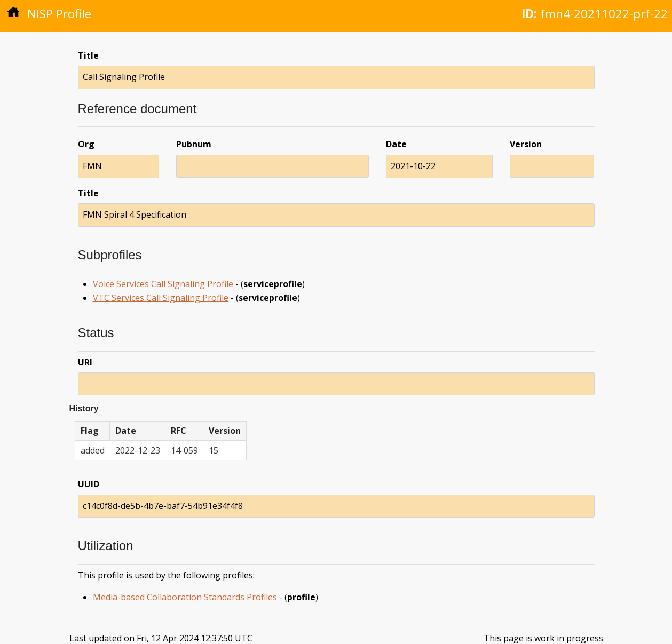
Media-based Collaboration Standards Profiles (185, 597)
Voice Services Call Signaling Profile (163, 284)
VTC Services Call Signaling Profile (161, 298)
